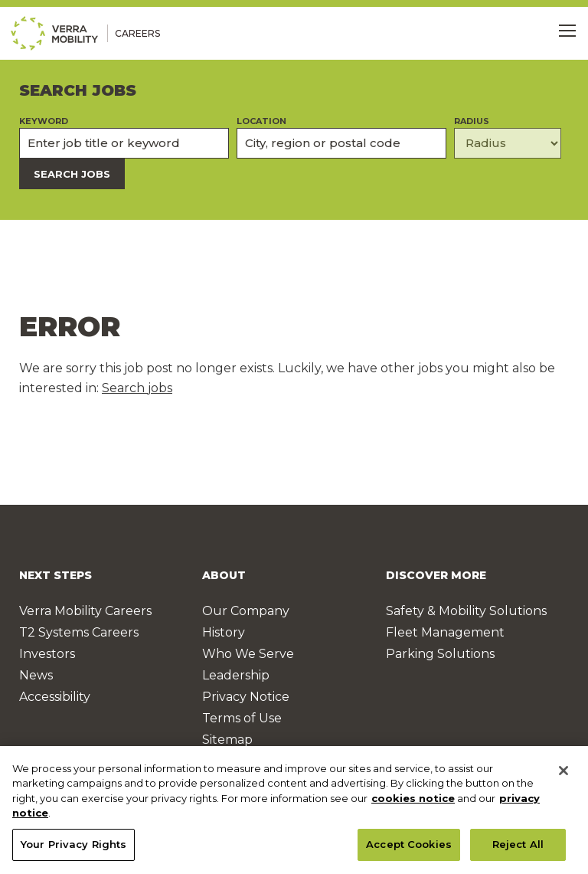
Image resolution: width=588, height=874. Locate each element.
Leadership (236, 675)
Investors (47, 654)
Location (261, 121)
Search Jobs (72, 174)
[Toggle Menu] (567, 31)
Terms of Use (242, 718)
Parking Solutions (440, 654)
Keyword (44, 121)
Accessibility (55, 697)
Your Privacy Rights (73, 848)
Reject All (518, 848)
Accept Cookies (409, 848)
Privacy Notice (246, 697)
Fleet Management (445, 632)
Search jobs (137, 388)
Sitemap (227, 740)
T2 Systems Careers (79, 632)
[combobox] (341, 143)
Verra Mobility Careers (85, 611)
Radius (472, 121)
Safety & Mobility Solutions (466, 611)
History (224, 632)
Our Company (246, 611)
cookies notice (413, 801)
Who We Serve (248, 654)
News (36, 675)
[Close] (563, 774)
